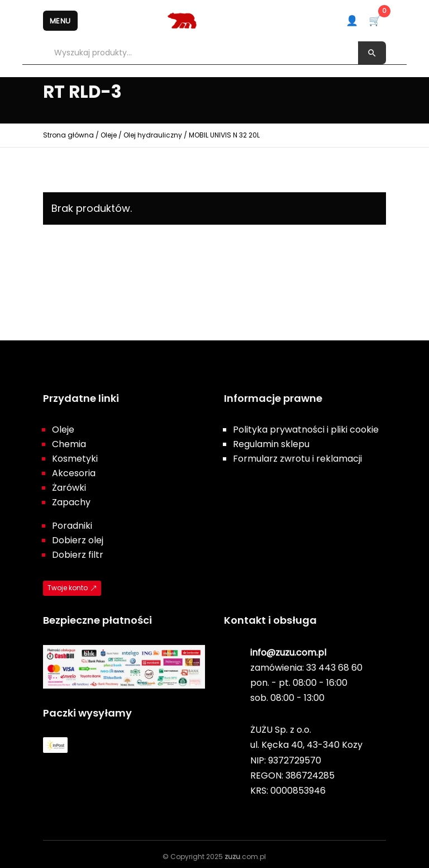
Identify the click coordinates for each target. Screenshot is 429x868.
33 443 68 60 (334, 668)
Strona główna (68, 135)
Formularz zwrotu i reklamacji (297, 459)
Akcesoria (74, 473)
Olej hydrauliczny (153, 135)
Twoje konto (68, 588)
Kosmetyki (75, 459)
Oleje (109, 135)
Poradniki (72, 526)
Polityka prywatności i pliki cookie (306, 430)
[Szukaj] (372, 53)
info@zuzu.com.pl (288, 653)
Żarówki (69, 488)
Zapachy (71, 502)
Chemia (69, 444)
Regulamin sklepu (271, 444)
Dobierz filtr (78, 555)
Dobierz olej (78, 540)
